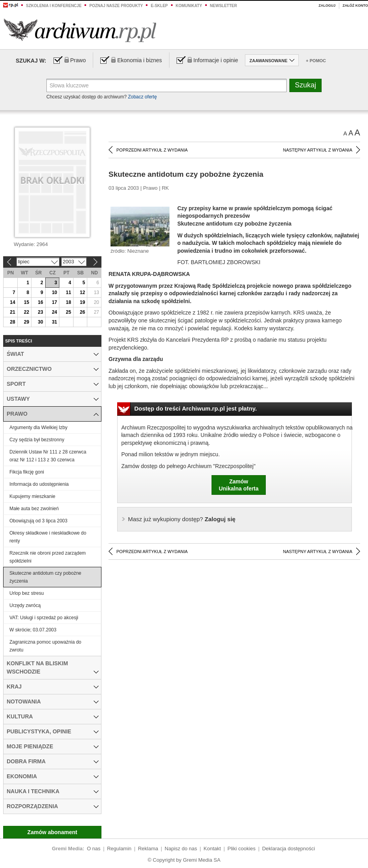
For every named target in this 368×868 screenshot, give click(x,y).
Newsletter (224, 6)
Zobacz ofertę (142, 97)
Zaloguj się (182, 519)
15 (27, 302)
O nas (94, 849)
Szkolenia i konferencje (54, 6)
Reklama (148, 849)
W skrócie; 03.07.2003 (33, 630)
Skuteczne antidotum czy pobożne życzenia (45, 577)
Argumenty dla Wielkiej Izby (38, 428)
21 (12, 312)
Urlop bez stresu (27, 593)
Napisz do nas (181, 849)
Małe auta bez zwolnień (34, 509)
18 (68, 302)
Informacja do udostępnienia (39, 484)
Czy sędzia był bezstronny (37, 440)
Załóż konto (355, 6)
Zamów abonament (52, 832)
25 (68, 312)
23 (40, 312)
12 (82, 292)
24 (54, 312)
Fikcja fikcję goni (27, 472)
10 (54, 292)
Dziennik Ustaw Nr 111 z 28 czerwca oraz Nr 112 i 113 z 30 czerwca (48, 456)
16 (40, 302)
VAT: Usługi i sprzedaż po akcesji (44, 618)
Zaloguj (327, 6)
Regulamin (119, 849)
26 (82, 312)
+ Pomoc (316, 61)
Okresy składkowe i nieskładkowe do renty (48, 537)
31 (54, 322)
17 (54, 302)
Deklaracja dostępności (289, 849)
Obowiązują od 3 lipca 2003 (38, 521)
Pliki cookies (242, 849)
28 (12, 322)
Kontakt (212, 849)
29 (27, 322)
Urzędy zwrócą (25, 605)
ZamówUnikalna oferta (238, 485)
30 (40, 322)
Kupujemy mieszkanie (32, 496)
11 (68, 292)
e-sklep (159, 6)
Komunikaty (189, 6)
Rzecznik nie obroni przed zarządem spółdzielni (48, 557)
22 (27, 312)
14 (12, 302)
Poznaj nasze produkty (116, 6)
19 (82, 302)
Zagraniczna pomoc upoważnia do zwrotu (45, 646)
